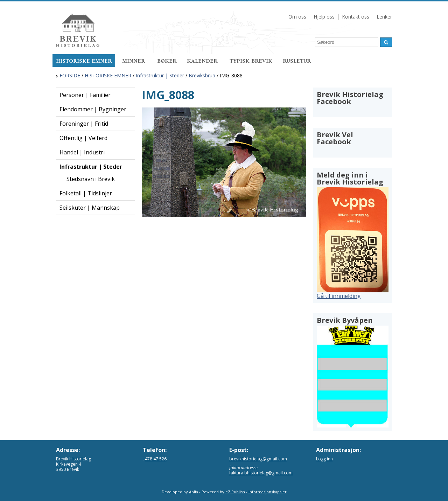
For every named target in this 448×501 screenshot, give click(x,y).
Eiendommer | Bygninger (93, 109)
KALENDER (203, 61)
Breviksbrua (202, 75)
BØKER (167, 61)
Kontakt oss (356, 17)
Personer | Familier (85, 95)
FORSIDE (70, 75)
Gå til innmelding (339, 296)
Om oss (297, 17)
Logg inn (324, 459)
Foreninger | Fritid (84, 124)
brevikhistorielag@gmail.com (258, 459)
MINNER (134, 61)
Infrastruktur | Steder (160, 75)
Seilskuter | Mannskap (90, 208)
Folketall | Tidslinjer (86, 193)
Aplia (194, 492)
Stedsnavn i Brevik (91, 179)
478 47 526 (156, 459)
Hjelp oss (324, 17)
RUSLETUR (297, 61)
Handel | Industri (82, 152)
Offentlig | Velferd (83, 138)
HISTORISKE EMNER (84, 61)
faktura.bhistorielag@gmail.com (261, 473)
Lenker (384, 17)
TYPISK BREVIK (251, 61)
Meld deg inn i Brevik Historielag (350, 178)
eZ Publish (235, 492)
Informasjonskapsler (268, 492)
